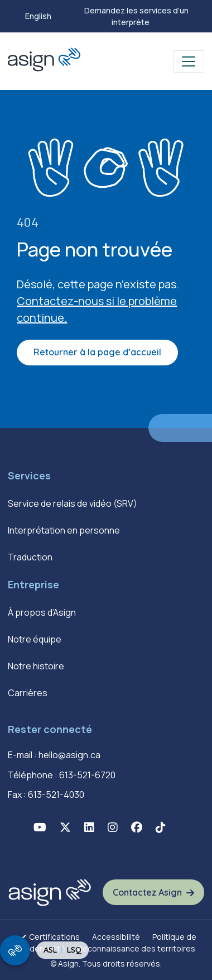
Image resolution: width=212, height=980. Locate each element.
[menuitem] (38, 16)
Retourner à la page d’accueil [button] (97, 352)
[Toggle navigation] (189, 61)
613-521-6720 (87, 775)
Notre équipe (35, 639)
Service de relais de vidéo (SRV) (73, 503)
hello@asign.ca (69, 755)
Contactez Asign (147, 892)
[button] (40, 827)
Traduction (30, 557)
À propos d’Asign (42, 612)
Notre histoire (36, 666)
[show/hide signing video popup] (15, 950)
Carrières (28, 693)
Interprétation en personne (64, 530)
